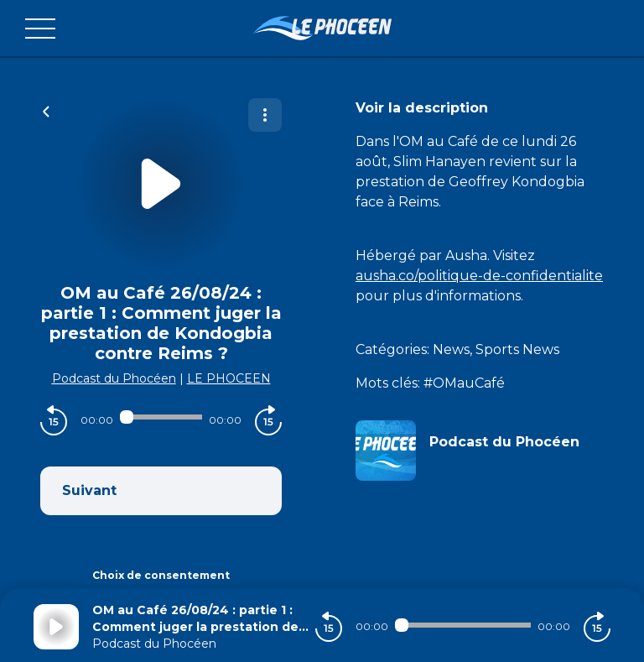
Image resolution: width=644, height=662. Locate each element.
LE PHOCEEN (229, 378)
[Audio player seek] (161, 417)
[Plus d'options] (265, 115)
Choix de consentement (161, 575)
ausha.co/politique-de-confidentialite (479, 276)
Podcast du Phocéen (114, 378)
